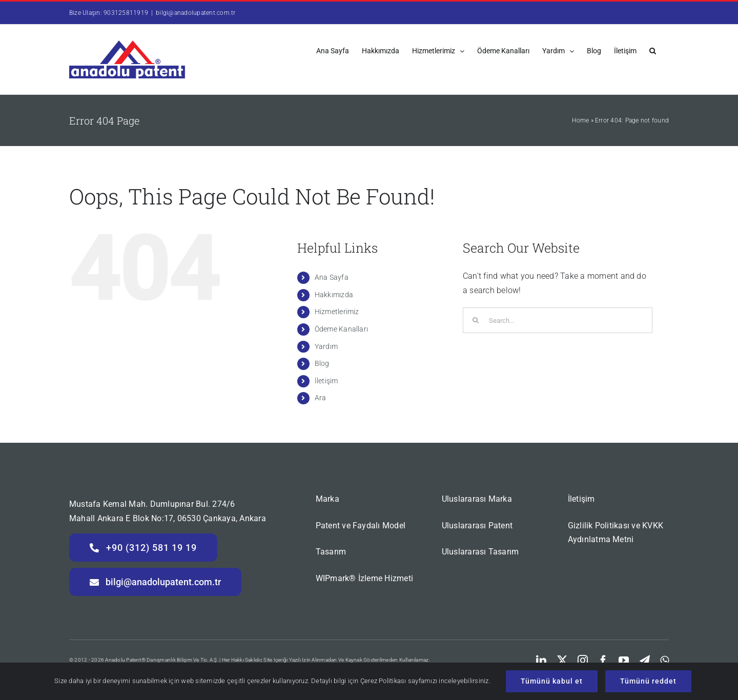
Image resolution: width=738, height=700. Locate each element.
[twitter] (562, 661)
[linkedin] (541, 661)
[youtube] (624, 661)
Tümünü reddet (648, 681)
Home (580, 120)
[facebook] (603, 661)
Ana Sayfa (332, 277)
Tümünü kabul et (552, 681)
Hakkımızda (334, 295)
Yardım (326, 346)
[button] (653, 50)
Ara (321, 398)
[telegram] (645, 661)
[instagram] (583, 661)
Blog (322, 363)
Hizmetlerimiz (337, 312)
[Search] (476, 320)
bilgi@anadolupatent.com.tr (196, 13)
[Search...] (558, 320)
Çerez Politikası (383, 681)
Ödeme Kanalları (342, 329)
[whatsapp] (664, 661)
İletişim (326, 381)
